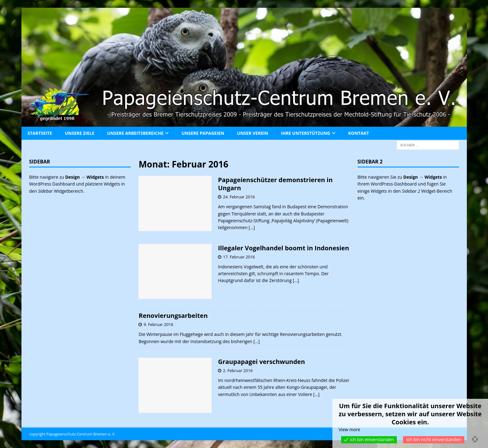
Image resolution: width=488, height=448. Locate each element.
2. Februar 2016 (238, 370)
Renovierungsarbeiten (173, 316)
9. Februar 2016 (158, 324)
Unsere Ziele (80, 133)
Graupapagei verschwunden (261, 362)
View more (349, 429)
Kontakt (359, 133)
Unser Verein (252, 133)
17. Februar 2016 (239, 257)
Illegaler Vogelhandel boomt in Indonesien (283, 248)
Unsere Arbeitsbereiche (135, 133)
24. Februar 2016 (239, 197)
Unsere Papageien (203, 133)
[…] (252, 227)
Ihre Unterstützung (306, 133)
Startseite (40, 133)
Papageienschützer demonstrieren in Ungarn (275, 184)
